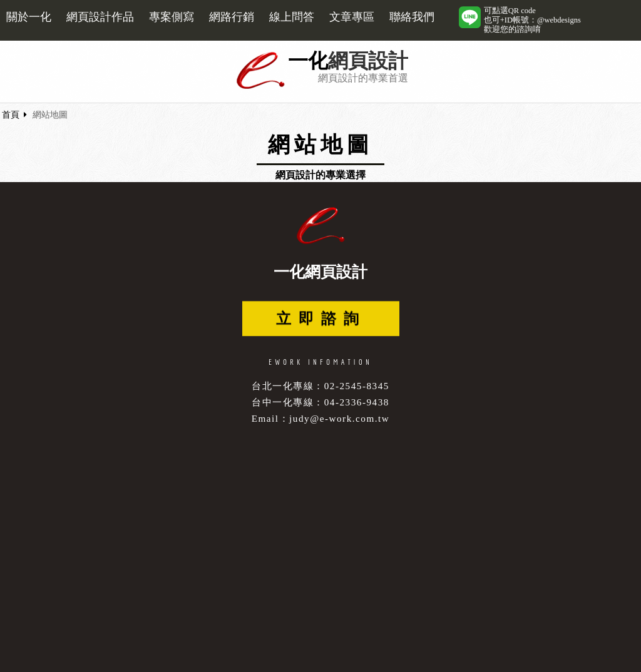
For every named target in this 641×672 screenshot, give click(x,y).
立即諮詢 (321, 320)
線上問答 (292, 17)
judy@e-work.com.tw (339, 418)
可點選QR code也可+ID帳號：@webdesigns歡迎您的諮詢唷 (532, 20)
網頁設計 (368, 61)
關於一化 (29, 17)
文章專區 (352, 17)
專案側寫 (172, 17)
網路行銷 (232, 17)
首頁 (11, 115)
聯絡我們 (412, 17)
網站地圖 (50, 115)
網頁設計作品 (100, 17)
